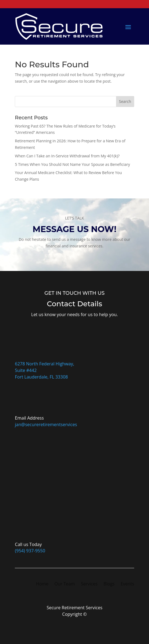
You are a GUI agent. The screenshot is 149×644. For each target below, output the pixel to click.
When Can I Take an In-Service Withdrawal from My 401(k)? (67, 156)
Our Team (64, 584)
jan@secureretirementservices (46, 424)
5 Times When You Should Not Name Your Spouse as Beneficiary (72, 164)
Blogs (109, 584)
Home (42, 584)
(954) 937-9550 (30, 551)
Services (89, 584)
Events (127, 584)
